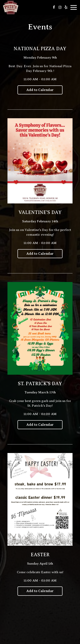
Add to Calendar (40, 90)
